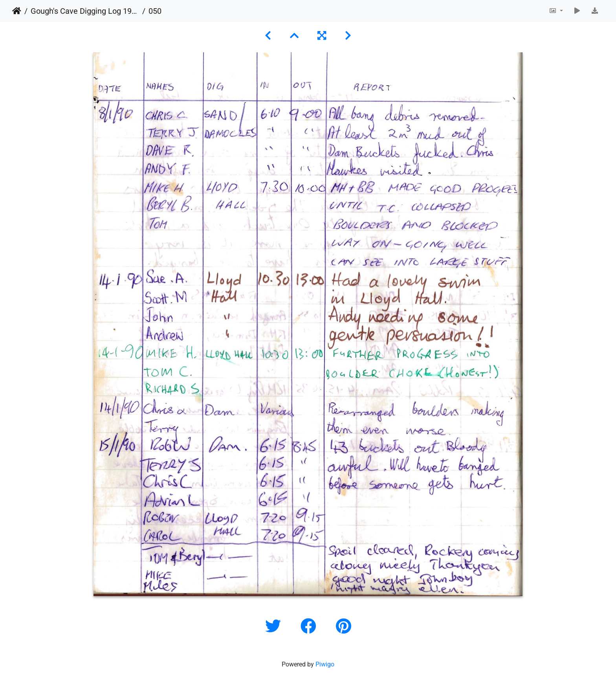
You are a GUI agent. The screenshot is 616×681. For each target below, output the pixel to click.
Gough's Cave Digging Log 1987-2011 (85, 11)
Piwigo (325, 664)
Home (17, 11)
